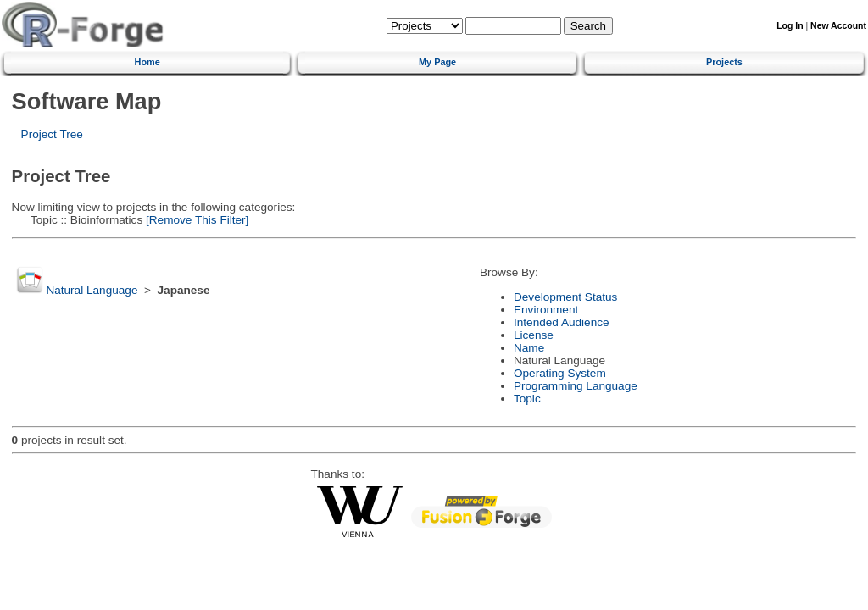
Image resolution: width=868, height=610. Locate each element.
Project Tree (52, 134)
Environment (546, 310)
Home (147, 62)
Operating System (560, 373)
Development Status (565, 297)
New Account (838, 26)
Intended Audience (562, 322)
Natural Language (92, 290)
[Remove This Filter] (195, 220)
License (534, 335)
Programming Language (576, 386)
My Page (437, 62)
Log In (790, 26)
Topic (527, 399)
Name (529, 348)
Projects (724, 62)
